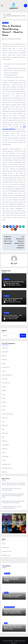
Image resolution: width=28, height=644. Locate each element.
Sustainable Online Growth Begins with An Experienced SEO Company (13, 627)
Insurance (5, 418)
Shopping (5, 23)
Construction (6, 367)
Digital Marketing (7, 375)
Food (3, 394)
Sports (4, 453)
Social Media (5, 445)
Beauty (4, 356)
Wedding (4, 472)
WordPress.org (6, 555)
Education (5, 379)
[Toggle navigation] (2, 6)
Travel (4, 460)
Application (5, 348)
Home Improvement (7, 414)
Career (4, 363)
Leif (8, 39)
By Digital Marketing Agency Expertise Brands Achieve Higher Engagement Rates (13, 496)
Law (3, 422)
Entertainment (6, 383)
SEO (3, 437)
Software (5, 449)
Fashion (4, 387)
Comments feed (7, 551)
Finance (4, 391)
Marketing (5, 425)
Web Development (7, 468)
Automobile (5, 352)
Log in (4, 544)
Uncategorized (6, 464)
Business (4, 360)
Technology (5, 456)
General (4, 402)
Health (4, 406)
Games (4, 398)
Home (4, 410)
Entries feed (5, 548)
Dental (4, 371)
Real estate (5, 433)
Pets (3, 429)
